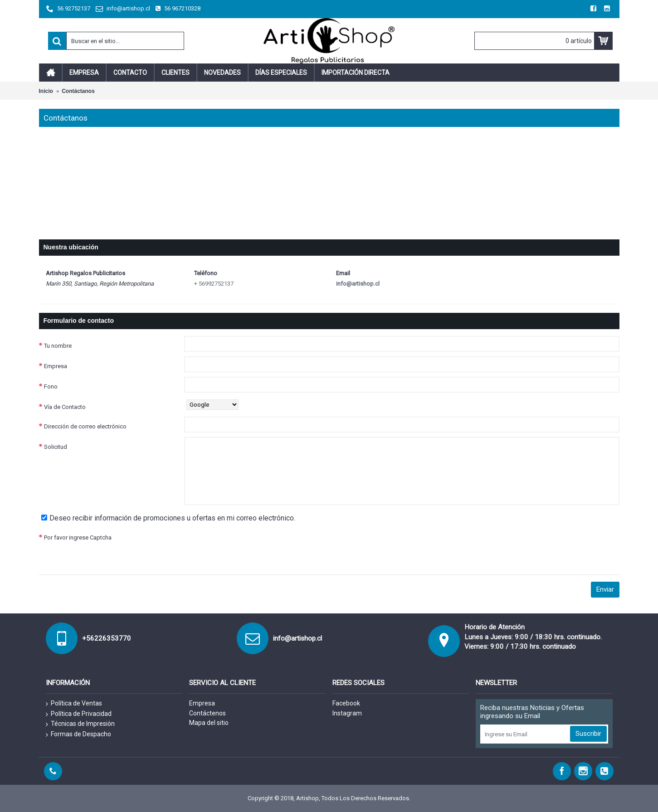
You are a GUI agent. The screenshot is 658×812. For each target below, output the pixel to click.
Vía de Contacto (65, 407)
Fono (51, 387)
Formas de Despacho (78, 734)
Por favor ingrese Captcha (78, 537)
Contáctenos (207, 713)
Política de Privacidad (79, 714)
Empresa (56, 366)
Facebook (346, 703)
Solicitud (56, 447)
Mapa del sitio (209, 723)
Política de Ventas (74, 704)
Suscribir (588, 734)
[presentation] (253, 545)
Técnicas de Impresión (80, 724)
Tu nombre (58, 346)
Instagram (347, 713)
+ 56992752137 (214, 284)
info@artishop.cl (358, 284)
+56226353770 (107, 638)
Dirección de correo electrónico (85, 426)
